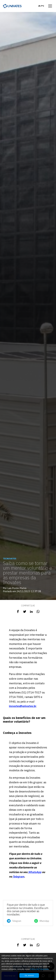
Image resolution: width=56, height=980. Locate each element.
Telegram (18, 877)
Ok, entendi (29, 975)
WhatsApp (34, 872)
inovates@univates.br (23, 706)
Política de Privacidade (39, 969)
